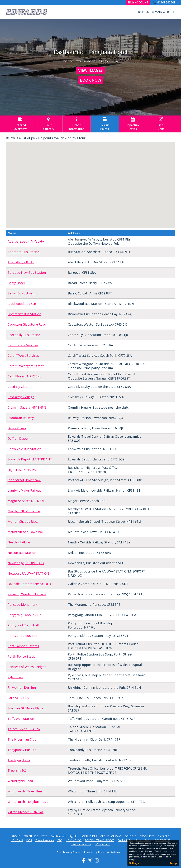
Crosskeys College (21, 397)
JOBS (29, 840)
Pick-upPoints (105, 124)
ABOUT (16, 836)
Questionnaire (58, 836)
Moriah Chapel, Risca (23, 521)
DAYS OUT (164, 836)
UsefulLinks (161, 124)
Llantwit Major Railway (24, 490)
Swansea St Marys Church (27, 708)
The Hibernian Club (22, 739)
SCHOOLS (130, 836)
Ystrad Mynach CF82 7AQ (26, 812)
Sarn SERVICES (18, 698)
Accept (173, 863)
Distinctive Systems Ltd (111, 852)
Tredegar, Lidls (19, 760)
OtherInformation (77, 124)
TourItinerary (48, 124)
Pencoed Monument (23, 604)
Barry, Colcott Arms (22, 293)
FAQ (60, 840)
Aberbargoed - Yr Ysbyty (26, 241)
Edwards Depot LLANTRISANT (30, 459)
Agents (73, 836)
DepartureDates (133, 124)
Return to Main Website (156, 12)
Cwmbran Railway (21, 418)
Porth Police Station (23, 656)
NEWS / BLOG (74, 840)
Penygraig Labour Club (25, 615)
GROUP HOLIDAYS (111, 836)
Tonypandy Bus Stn (22, 750)
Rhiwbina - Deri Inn (22, 687)
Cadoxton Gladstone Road (27, 324)
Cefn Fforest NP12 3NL (25, 376)
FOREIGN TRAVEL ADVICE (100, 840)
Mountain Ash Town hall (26, 532)
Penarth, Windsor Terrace (27, 594)
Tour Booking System (69, 852)
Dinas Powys (17, 428)
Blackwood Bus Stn (22, 304)
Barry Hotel (16, 283)
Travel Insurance (45, 840)
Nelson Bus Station (22, 553)
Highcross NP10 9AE (22, 470)
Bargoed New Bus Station (27, 273)
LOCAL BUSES (89, 836)
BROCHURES (147, 836)
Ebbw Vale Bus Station (24, 449)
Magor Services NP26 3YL (26, 501)
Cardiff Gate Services (23, 345)
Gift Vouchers (102, 844)
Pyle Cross (15, 677)
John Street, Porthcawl (24, 480)
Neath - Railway (19, 542)
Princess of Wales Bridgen (27, 667)
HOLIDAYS (17, 840)
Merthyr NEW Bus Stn (24, 511)
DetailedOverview (20, 124)
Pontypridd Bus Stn (22, 636)
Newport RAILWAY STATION (28, 573)
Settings (134, 863)
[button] (87, 170)
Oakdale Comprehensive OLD (29, 584)
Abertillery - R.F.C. (21, 262)
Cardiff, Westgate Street (26, 366)
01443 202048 (166, 2)
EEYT (44, 836)
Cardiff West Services (23, 355)
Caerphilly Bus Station (24, 335)
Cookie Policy (125, 840)
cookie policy (138, 854)
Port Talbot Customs (23, 646)
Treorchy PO (17, 770)
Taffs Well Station (21, 719)
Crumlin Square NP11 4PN (27, 407)
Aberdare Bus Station (24, 252)
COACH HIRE (31, 836)
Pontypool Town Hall (23, 625)
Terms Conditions (81, 844)
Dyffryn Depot (18, 438)
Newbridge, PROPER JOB (26, 563)
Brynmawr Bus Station (24, 314)
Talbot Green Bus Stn (24, 729)
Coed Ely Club (18, 387)
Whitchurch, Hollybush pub (28, 802)
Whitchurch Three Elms (25, 791)
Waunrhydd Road (20, 781)
